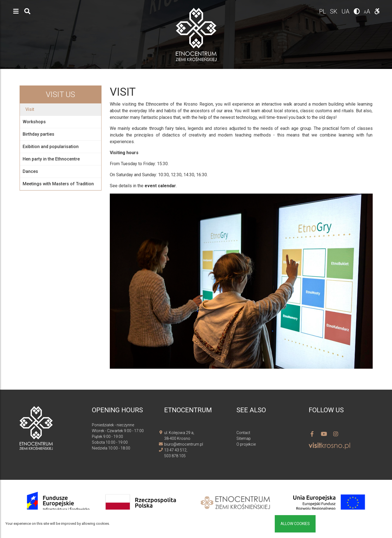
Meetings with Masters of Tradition (58, 184)
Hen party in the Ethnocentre (51, 159)
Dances (30, 171)
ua (346, 11)
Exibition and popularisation (51, 147)
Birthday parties (38, 134)
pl (323, 11)
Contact (243, 433)
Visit (30, 109)
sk (334, 11)
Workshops (34, 122)
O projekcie (246, 444)
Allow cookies (295, 524)
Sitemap (244, 438)
